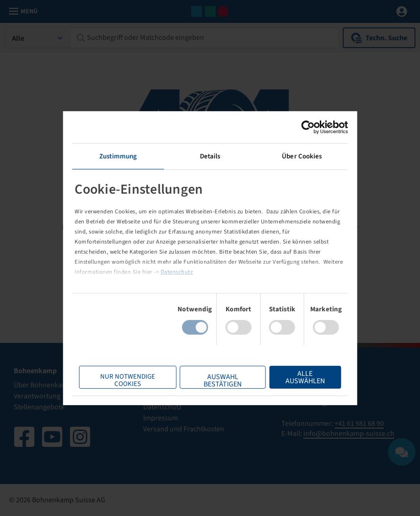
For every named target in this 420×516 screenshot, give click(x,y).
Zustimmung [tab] (118, 156)
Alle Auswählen (305, 377)
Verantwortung (37, 396)
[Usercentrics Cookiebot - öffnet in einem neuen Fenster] (308, 127)
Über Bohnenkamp (43, 385)
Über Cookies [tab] (302, 156)
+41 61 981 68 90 (359, 424)
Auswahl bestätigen (223, 380)
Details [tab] (210, 156)
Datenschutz (177, 272)
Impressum (161, 418)
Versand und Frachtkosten (184, 429)
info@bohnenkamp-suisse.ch (349, 434)
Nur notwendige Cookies (128, 380)
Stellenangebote (39, 407)
